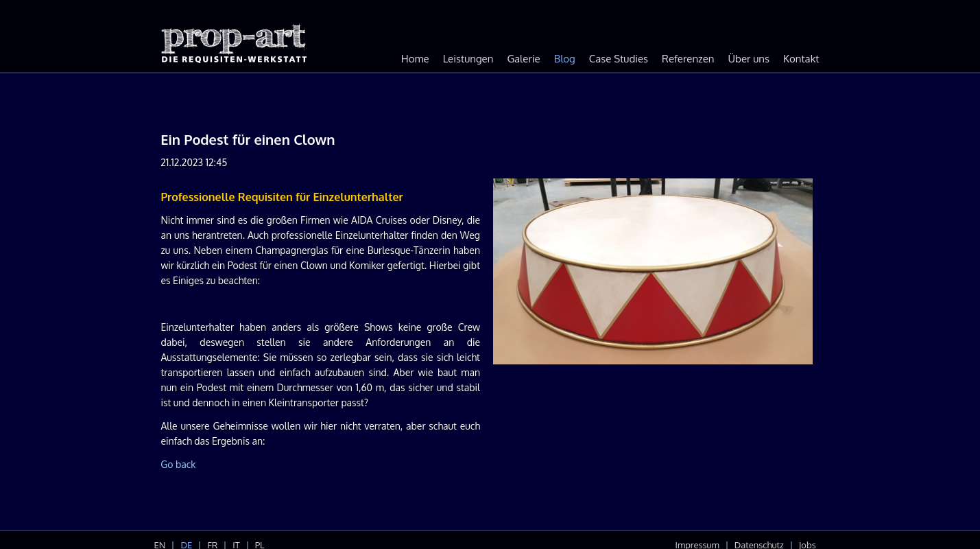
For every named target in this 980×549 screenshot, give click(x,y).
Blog (565, 59)
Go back (178, 464)
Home (415, 59)
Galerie (523, 59)
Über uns (749, 59)
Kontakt (801, 59)
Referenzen (688, 59)
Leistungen (468, 59)
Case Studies (619, 59)
